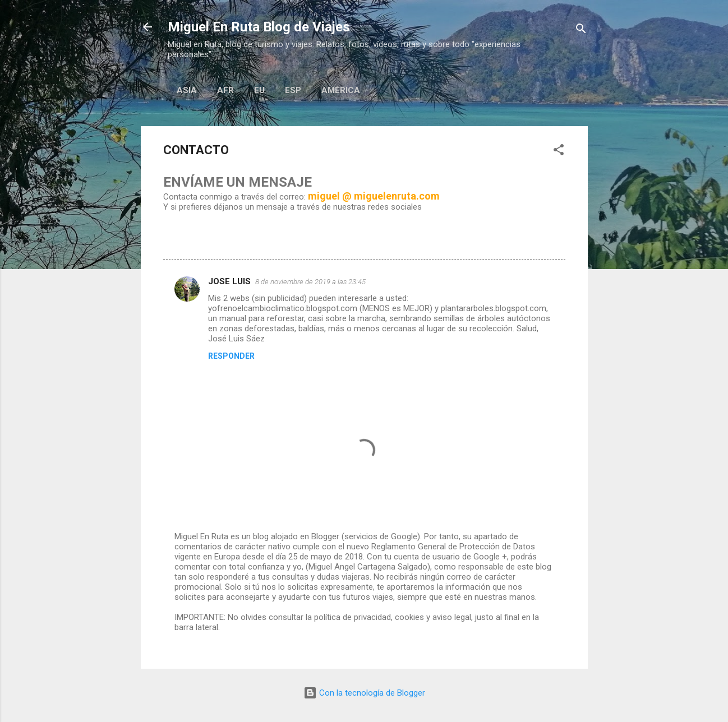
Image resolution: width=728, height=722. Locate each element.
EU (259, 90)
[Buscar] (581, 31)
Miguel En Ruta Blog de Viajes (259, 27)
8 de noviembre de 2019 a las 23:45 (310, 282)
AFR (225, 90)
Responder (231, 356)
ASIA (187, 90)
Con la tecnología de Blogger (364, 693)
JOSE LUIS (229, 281)
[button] (559, 152)
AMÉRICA (341, 90)
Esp (293, 90)
